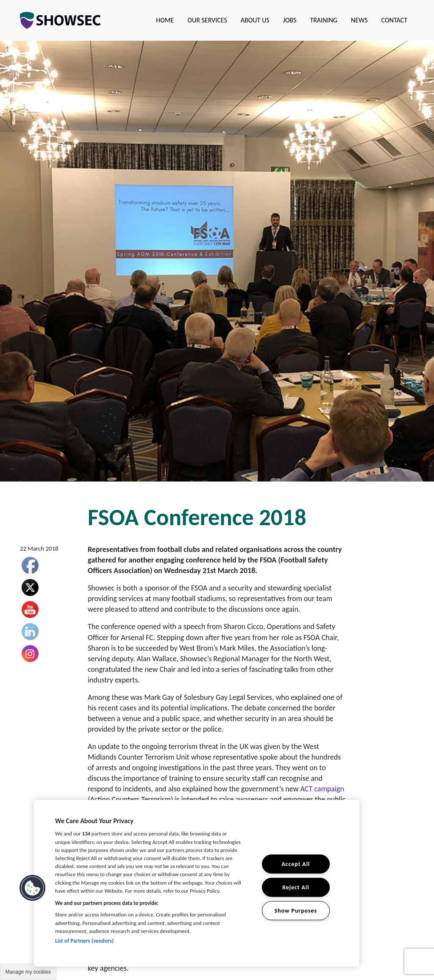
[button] (33, 888)
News (359, 20)
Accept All (296, 864)
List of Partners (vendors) (84, 941)
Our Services (207, 20)
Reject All (296, 887)
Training (324, 20)
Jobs (290, 20)
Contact (394, 20)
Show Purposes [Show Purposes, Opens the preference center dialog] (295, 910)
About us (255, 20)
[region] (197, 883)
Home (165, 20)
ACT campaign (322, 789)
